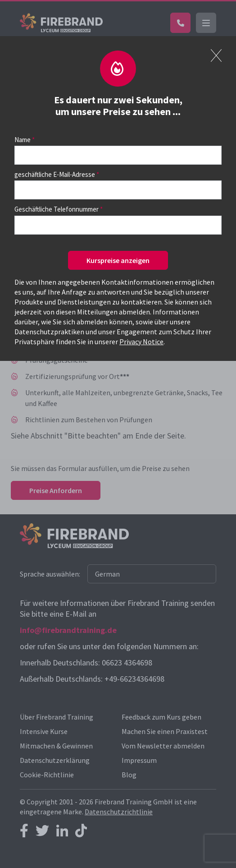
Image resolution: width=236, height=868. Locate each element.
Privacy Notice (141, 342)
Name (23, 140)
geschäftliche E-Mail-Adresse (55, 174)
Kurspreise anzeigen (118, 260)
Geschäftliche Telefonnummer (57, 209)
